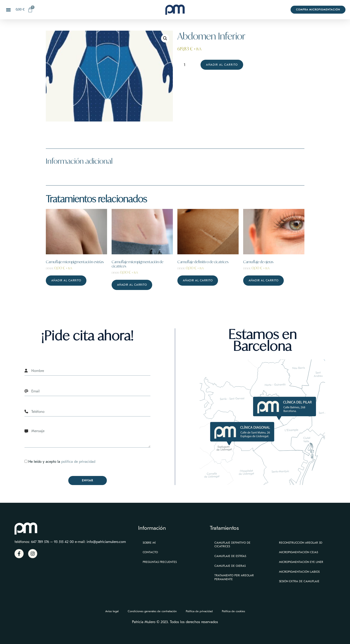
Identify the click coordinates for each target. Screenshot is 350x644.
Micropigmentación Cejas (299, 552)
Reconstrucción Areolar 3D (301, 543)
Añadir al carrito (222, 65)
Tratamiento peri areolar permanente (234, 577)
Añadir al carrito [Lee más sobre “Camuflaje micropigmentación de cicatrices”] (132, 285)
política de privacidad (78, 462)
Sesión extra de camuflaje (299, 581)
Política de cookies (233, 611)
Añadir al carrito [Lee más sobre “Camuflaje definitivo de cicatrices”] (198, 280)
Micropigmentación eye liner (301, 562)
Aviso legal (112, 611)
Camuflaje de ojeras (230, 566)
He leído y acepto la (62, 462)
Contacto (150, 552)
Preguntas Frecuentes (160, 562)
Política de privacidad (199, 611)
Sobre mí (149, 543)
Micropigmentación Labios (299, 572)
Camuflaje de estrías (230, 556)
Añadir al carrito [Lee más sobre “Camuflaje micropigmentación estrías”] (66, 280)
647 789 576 (40, 542)
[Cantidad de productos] (186, 65)
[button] (8, 10)
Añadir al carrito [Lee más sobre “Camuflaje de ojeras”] (264, 280)
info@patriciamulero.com (106, 542)
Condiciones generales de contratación (152, 611)
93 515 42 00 (64, 542)
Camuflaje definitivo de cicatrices (232, 545)
